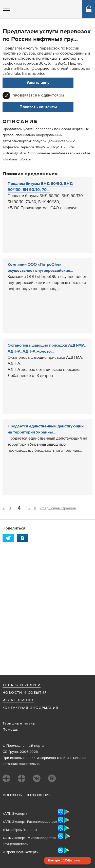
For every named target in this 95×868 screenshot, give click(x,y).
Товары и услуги (22, 685)
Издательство (18, 700)
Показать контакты (38, 107)
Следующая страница (58, 508)
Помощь (10, 730)
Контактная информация (30, 708)
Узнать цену (38, 83)
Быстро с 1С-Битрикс (64, 860)
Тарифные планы (19, 724)
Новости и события (25, 693)
